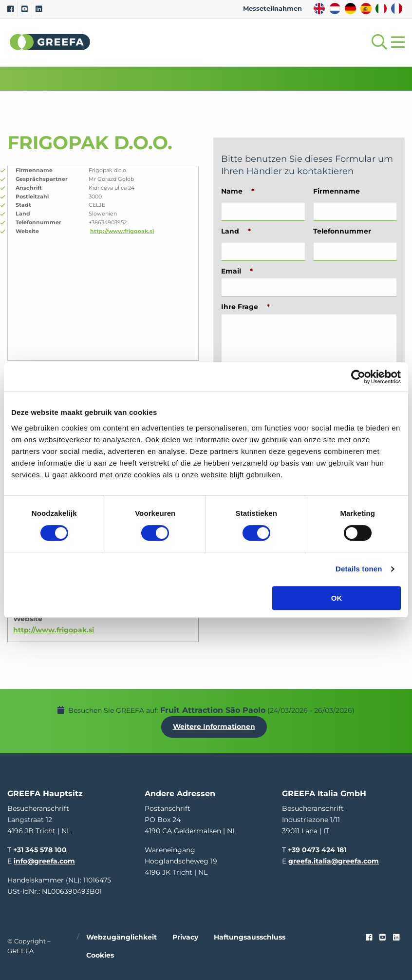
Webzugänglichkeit (122, 937)
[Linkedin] (39, 9)
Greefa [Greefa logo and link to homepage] (50, 42)
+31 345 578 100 (40, 850)
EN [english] (319, 9)
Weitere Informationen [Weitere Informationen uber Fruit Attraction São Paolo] (214, 726)
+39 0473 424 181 (317, 850)
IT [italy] (381, 9)
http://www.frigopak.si (122, 231)
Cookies (100, 955)
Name (238, 191)
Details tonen (359, 569)
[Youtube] (25, 9)
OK (337, 598)
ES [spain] (366, 9)
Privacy (185, 937)
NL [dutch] (335, 9)
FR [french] (397, 9)
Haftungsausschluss (250, 937)
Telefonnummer (342, 231)
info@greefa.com (44, 861)
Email (237, 271)
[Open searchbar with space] (377, 42)
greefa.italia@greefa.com (334, 861)
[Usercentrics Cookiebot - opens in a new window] (358, 377)
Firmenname (337, 191)
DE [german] (350, 9)
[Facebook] (10, 9)
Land (236, 231)
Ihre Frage (245, 307)
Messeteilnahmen (272, 9)
